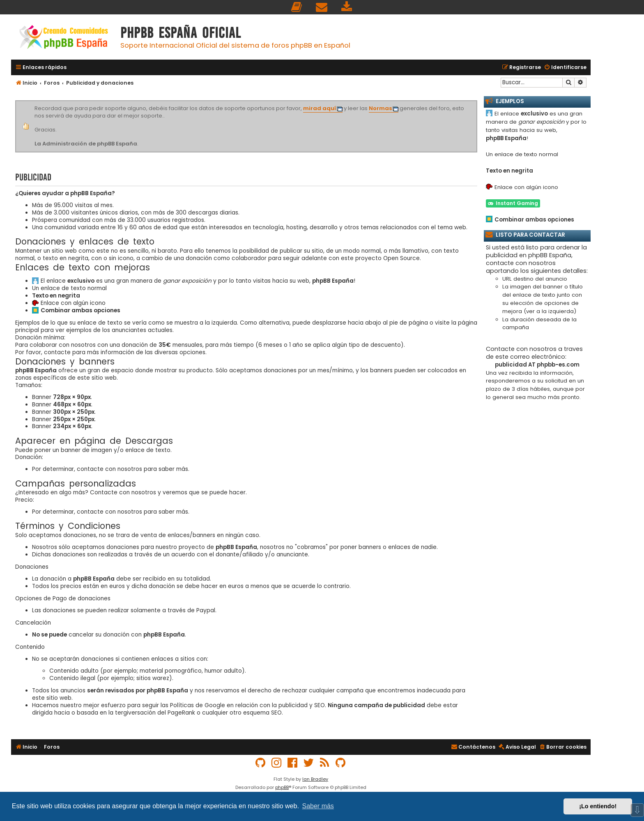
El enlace (68, 281)
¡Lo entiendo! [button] (598, 806)
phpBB (282, 787)
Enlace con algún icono (73, 303)
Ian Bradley (315, 779)
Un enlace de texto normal (69, 288)
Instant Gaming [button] (513, 203)
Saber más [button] (318, 806)
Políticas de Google (198, 706)
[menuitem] (297, 7)
